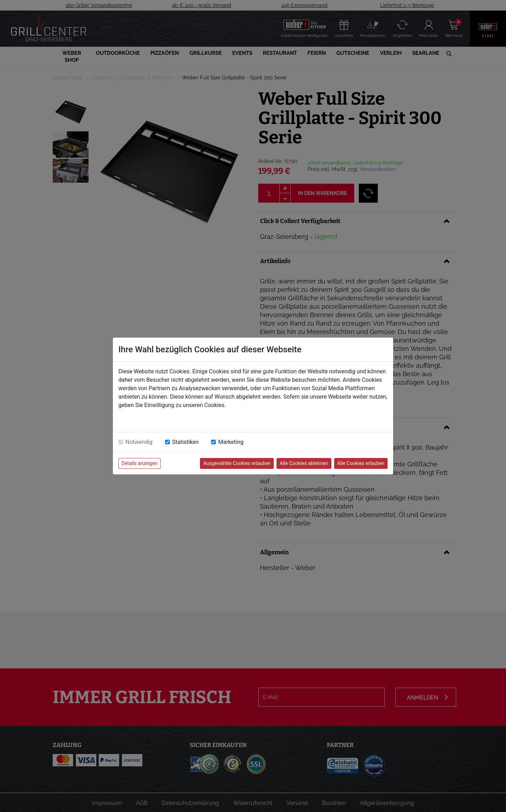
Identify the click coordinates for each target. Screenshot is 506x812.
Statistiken (185, 442)
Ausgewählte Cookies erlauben (237, 463)
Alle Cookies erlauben (361, 463)
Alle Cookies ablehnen (304, 463)
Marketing (231, 442)
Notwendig (139, 442)
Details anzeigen (140, 463)
